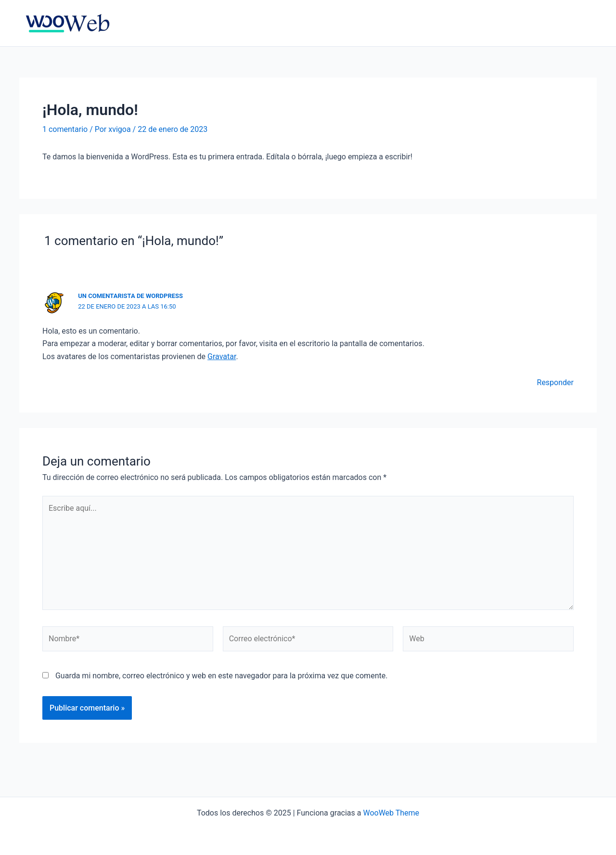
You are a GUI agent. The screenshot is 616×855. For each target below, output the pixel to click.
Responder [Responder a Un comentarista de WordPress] (555, 382)
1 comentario (65, 129)
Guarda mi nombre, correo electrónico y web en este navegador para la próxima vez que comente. (221, 676)
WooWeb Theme (391, 813)
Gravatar (222, 356)
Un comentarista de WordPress (130, 296)
